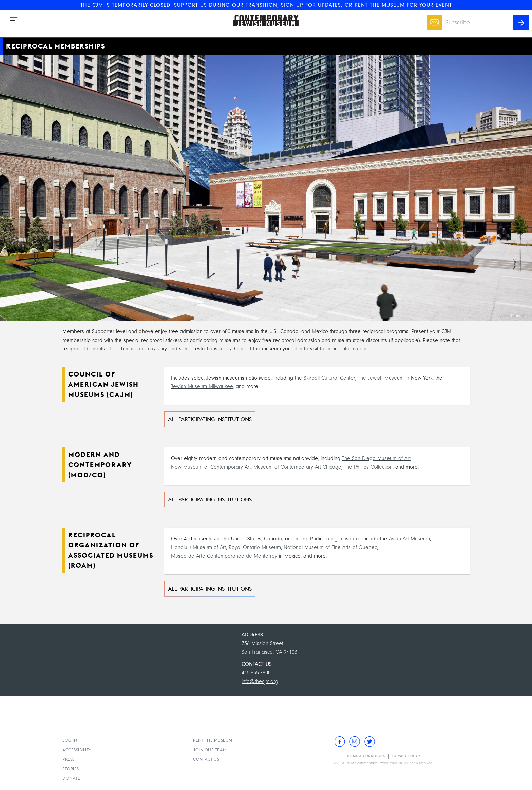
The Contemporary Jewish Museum (263, 15)
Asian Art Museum (409, 539)
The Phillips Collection (368, 467)
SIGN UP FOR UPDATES (311, 5)
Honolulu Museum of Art (198, 547)
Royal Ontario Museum (255, 547)
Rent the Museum (213, 740)
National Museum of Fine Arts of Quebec (330, 547)
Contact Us (206, 759)
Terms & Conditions (366, 756)
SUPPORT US (191, 5)
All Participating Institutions (210, 419)
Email (433, 19)
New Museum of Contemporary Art (211, 467)
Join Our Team (210, 750)
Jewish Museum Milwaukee (202, 386)
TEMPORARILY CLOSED (141, 5)
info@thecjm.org (260, 681)
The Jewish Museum (381, 378)
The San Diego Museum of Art (376, 458)
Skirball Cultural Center (329, 378)
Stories (71, 769)
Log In (70, 740)
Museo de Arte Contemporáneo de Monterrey (224, 556)
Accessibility (77, 750)
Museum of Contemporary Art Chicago (297, 467)
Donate (71, 778)
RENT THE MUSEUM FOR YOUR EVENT (403, 5)
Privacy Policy (406, 756)
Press (69, 759)
